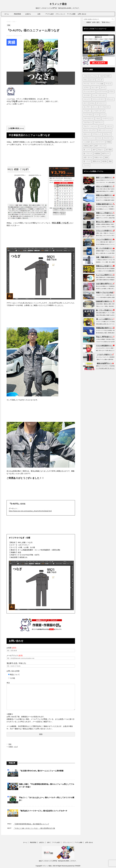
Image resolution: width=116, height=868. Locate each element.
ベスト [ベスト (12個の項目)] (102, 126)
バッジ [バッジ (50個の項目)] (103, 115)
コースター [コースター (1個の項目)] (87, 95)
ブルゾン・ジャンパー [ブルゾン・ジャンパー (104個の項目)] (91, 126)
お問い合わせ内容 (13, 671)
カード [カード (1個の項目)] (103, 88)
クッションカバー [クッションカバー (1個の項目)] (89, 92)
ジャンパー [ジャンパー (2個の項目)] (87, 99)
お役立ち (28, 14)
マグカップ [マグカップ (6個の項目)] (107, 134)
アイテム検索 (71, 14)
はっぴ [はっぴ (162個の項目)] (92, 80)
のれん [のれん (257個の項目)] (86, 80)
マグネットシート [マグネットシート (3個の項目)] (89, 138)
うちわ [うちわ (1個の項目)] (86, 76)
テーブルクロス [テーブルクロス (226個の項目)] (104, 107)
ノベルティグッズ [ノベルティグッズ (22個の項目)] (99, 111)
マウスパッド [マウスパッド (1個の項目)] (97, 134)
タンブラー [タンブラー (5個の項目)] (87, 107)
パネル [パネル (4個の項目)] (98, 119)
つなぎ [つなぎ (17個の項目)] (102, 76)
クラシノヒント (60, 14)
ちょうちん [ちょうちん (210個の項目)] (94, 76)
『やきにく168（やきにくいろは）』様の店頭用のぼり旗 (34, 828)
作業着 (11, 747)
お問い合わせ (82, 14)
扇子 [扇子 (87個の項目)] (94, 150)
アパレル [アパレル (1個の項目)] (108, 84)
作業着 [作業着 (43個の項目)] (86, 146)
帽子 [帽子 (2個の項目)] (92, 146)
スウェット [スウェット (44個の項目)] (110, 99)
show (22, 128)
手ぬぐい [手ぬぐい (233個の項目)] (101, 150)
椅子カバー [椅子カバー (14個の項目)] (106, 154)
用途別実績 (17, 14)
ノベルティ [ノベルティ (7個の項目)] (87, 111)
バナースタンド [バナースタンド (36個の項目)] (88, 119)
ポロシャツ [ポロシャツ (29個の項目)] (87, 134)
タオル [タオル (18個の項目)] (92, 103)
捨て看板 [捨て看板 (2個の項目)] (109, 150)
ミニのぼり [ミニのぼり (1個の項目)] (87, 142)
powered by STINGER (74, 866)
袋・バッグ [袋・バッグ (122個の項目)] (87, 161)
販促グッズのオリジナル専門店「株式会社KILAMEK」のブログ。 (58, 861)
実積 (10, 744)
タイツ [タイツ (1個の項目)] (86, 103)
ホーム (7, 14)
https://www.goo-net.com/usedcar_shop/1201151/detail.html (30, 511)
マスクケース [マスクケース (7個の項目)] (108, 138)
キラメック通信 (58, 4)
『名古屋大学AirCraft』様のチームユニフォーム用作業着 (41, 771)
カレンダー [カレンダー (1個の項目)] (95, 88)
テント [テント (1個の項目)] (95, 107)
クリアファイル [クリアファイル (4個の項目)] (102, 92)
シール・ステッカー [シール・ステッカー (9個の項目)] (99, 95)
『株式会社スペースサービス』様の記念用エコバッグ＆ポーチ (43, 811)
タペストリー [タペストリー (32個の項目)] (101, 103)
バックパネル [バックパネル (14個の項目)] (88, 115)
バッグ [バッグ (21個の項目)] (96, 115)
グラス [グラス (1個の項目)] (111, 92)
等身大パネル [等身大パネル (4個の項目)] (99, 158)
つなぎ (16, 747)
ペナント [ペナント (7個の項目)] (109, 126)
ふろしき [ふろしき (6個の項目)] (100, 80)
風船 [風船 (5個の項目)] (110, 161)
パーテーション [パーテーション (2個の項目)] (107, 119)
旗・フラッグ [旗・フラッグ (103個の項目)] (88, 154)
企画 (39, 14)
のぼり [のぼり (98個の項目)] (108, 76)
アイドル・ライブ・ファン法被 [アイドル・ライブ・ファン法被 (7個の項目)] (93, 84)
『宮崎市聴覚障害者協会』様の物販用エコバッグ (31, 824)
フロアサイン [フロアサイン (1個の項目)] (88, 123)
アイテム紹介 (50, 14)
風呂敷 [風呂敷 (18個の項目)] (104, 161)
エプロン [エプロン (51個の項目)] (86, 88)
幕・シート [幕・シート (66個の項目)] (87, 150)
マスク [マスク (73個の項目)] (99, 138)
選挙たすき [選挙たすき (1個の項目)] (96, 161)
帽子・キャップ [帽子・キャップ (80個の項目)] (100, 146)
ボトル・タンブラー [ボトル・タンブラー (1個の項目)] (90, 130)
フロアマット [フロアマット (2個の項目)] (99, 123)
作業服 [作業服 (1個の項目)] (109, 142)
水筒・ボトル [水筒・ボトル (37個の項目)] (88, 158)
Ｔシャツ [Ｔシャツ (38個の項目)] (86, 165)
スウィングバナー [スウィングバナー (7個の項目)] (99, 99)
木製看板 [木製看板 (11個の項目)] (97, 154)
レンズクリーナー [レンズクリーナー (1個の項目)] (99, 142)
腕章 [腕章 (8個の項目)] (107, 158)
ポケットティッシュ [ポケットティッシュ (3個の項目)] (105, 130)
